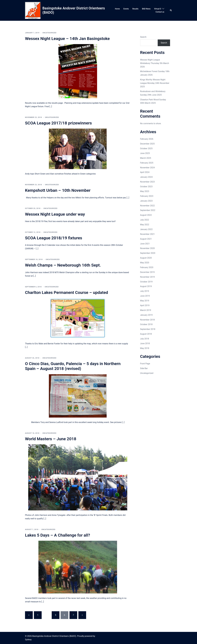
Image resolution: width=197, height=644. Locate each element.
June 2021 (145, 244)
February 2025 (147, 163)
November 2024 (147, 168)
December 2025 (147, 144)
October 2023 (146, 187)
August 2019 (146, 286)
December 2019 (147, 272)
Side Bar (144, 368)
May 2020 (145, 263)
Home (117, 9)
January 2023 (146, 201)
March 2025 (146, 158)
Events (126, 9)
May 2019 (145, 301)
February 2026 (147, 139)
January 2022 (146, 229)
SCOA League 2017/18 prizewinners (58, 123)
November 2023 (147, 182)
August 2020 (146, 258)
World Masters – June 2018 (51, 439)
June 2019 (145, 296)
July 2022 (145, 220)
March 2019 (146, 310)
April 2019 (145, 305)
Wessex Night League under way (55, 214)
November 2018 (147, 320)
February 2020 (147, 267)
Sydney (28, 640)
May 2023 (145, 191)
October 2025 (146, 148)
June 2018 (145, 343)
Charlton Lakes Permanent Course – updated (67, 292)
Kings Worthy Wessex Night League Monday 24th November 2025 (155, 83)
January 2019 (146, 315)
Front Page (145, 364)
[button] (171, 10)
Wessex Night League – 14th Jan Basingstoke (67, 39)
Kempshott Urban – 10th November (58, 190)
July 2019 (145, 291)
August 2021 (146, 239)
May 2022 (145, 225)
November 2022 (147, 206)
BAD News (146, 9)
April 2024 (145, 172)
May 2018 (145, 348)
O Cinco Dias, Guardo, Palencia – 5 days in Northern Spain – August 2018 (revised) (73, 366)
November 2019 (147, 277)
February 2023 (147, 196)
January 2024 (146, 177)
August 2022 (146, 215)
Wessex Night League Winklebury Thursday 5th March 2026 (155, 63)
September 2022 (148, 210)
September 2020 (148, 253)
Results (135, 9)
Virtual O (158, 9)
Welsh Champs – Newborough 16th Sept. (63, 265)
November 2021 (147, 234)
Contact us (160, 12)
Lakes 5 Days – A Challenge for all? (58, 535)
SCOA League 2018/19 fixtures (54, 238)
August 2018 (146, 334)
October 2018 (146, 324)
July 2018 (145, 339)
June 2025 (145, 153)
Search (143, 37)
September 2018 (148, 329)
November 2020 (147, 248)
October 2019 (146, 282)
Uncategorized (147, 373)
